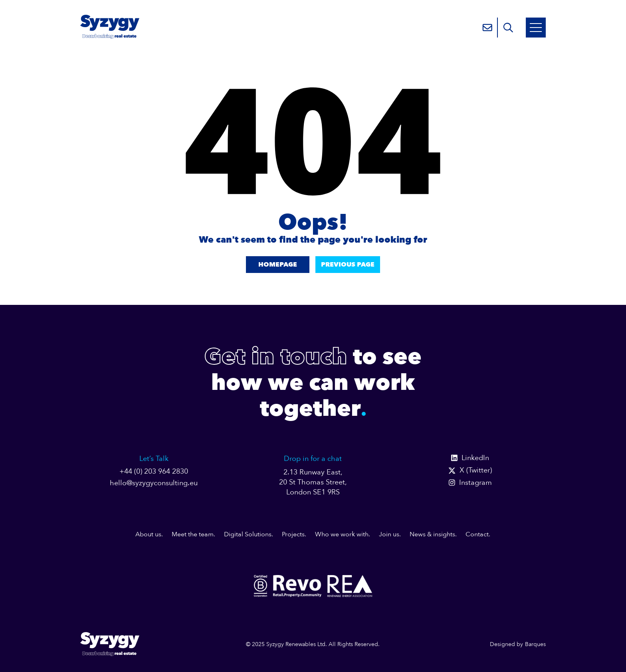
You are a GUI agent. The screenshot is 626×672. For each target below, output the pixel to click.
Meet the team (193, 534)
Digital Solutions (248, 534)
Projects (293, 534)
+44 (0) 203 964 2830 (154, 471)
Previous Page (348, 265)
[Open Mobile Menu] (536, 28)
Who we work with (342, 534)
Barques (535, 644)
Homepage (278, 265)
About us (148, 534)
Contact (477, 534)
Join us (389, 534)
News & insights (432, 534)
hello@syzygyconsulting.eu (154, 483)
